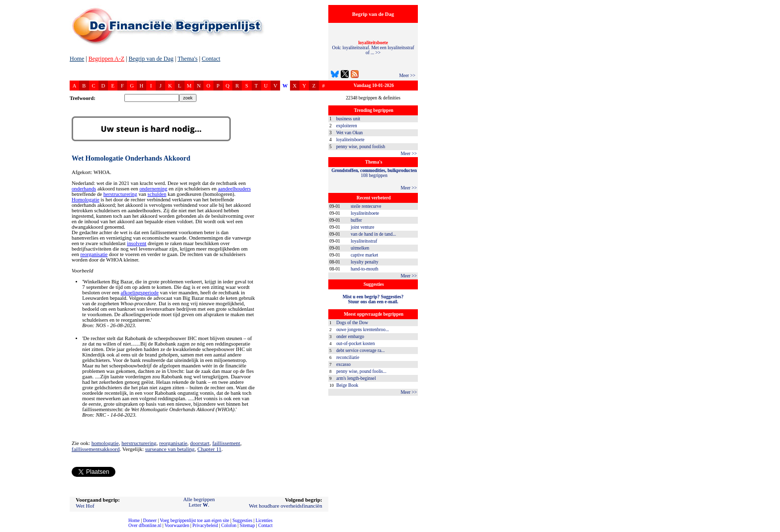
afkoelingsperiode (140, 293)
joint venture (362, 227)
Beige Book (347, 385)
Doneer (149, 521)
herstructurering (120, 194)
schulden (157, 194)
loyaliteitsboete (350, 140)
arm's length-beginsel (356, 378)
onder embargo (350, 337)
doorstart (200, 443)
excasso (343, 364)
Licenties (264, 521)
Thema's (188, 59)
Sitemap (247, 526)
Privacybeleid (205, 526)
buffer (356, 220)
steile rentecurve (366, 206)
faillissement (226, 443)
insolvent (137, 243)
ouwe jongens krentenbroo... (363, 330)
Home (77, 59)
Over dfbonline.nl (145, 526)
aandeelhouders (234, 189)
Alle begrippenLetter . (199, 502)
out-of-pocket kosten (355, 344)
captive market (364, 255)
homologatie (105, 443)
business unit (348, 119)
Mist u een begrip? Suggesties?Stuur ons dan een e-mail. (373, 299)
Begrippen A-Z (106, 59)
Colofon (229, 526)
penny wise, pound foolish (361, 147)
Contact (211, 59)
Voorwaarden (177, 526)
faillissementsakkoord (96, 449)
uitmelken (360, 248)
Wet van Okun (350, 133)
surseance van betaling (170, 449)
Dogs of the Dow (352, 323)
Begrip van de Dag (151, 59)
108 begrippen (374, 173)
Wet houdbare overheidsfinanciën (286, 506)
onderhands (84, 189)
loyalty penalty (365, 262)
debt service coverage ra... (360, 351)
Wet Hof (85, 506)
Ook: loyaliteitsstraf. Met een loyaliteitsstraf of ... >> (373, 48)
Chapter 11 (209, 449)
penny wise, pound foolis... (361, 371)
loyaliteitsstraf (364, 241)
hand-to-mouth (364, 269)
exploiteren (347, 126)
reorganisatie (94, 254)
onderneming (153, 189)
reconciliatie (348, 357)
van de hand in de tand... (373, 234)
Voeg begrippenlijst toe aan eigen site (194, 521)
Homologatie (86, 200)
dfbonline (771, 529)
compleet (5, 529)
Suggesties (242, 521)
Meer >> (407, 76)
